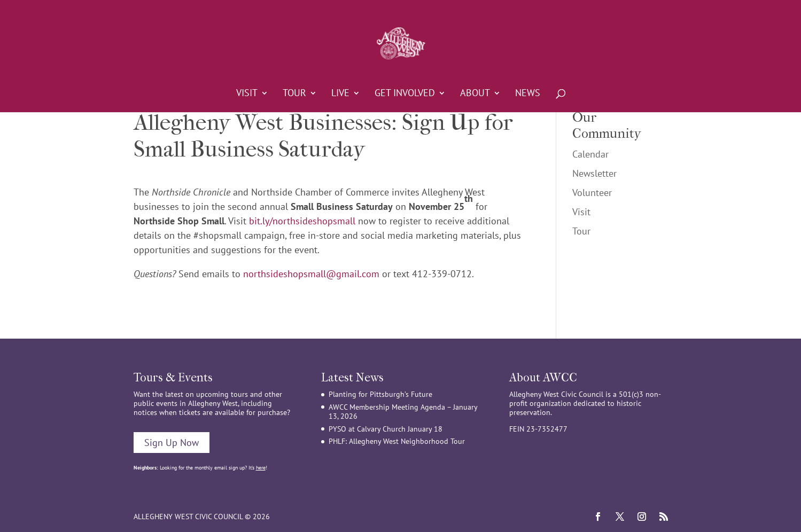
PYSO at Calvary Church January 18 (386, 429)
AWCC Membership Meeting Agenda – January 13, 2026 (403, 412)
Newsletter (594, 173)
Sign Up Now (172, 443)
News (528, 94)
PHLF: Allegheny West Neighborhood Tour (397, 441)
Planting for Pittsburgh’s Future (380, 394)
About (475, 94)
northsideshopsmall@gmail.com (311, 274)
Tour (294, 94)
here (261, 468)
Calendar (590, 154)
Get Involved (405, 94)
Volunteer (592, 193)
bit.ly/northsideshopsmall (302, 221)
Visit (247, 94)
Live (340, 94)
